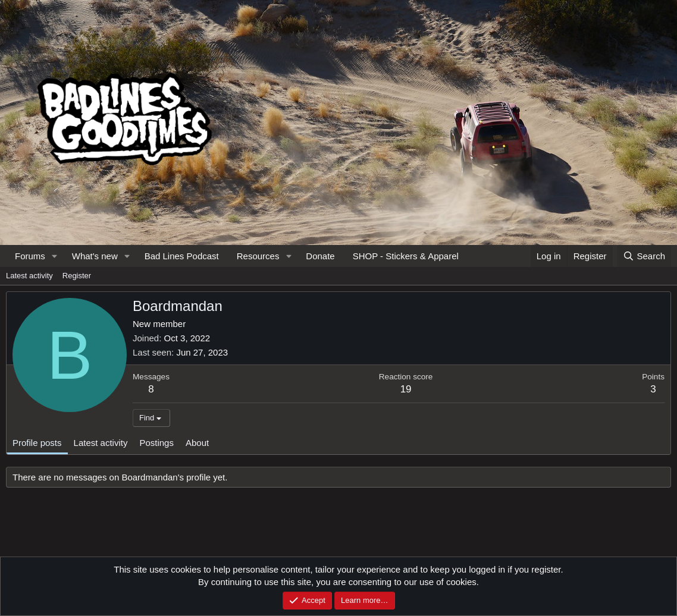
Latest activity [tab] (101, 443)
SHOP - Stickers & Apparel (406, 256)
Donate (320, 256)
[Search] (644, 256)
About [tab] (197, 443)
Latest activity (29, 276)
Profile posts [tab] (37, 443)
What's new (95, 256)
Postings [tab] (156, 443)
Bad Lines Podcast (182, 256)
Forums (30, 256)
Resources (258, 256)
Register (77, 276)
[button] (55, 256)
